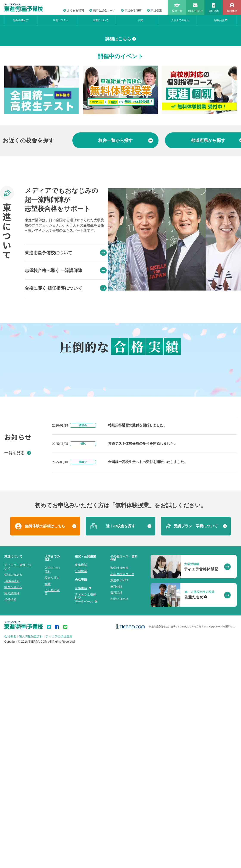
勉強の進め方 (21, 20)
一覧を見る (18, 700)
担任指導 (10, 847)
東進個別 (155, 10)
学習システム (61, 20)
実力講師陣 (12, 841)
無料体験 (116, 834)
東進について (101, 20)
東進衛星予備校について (66, 331)
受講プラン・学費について (196, 774)
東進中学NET (131, 10)
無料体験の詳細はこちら (45, 774)
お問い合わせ (119, 846)
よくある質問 (74, 10)
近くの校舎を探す (121, 774)
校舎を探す (52, 825)
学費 (140, 20)
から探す (126, 219)
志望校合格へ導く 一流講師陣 (66, 349)
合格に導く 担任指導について (66, 367)
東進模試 (81, 812)
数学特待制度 (119, 815)
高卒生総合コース (102, 10)
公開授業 (81, 819)
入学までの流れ (180, 20)
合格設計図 (12, 829)
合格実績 (221, 20)
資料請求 (116, 840)
